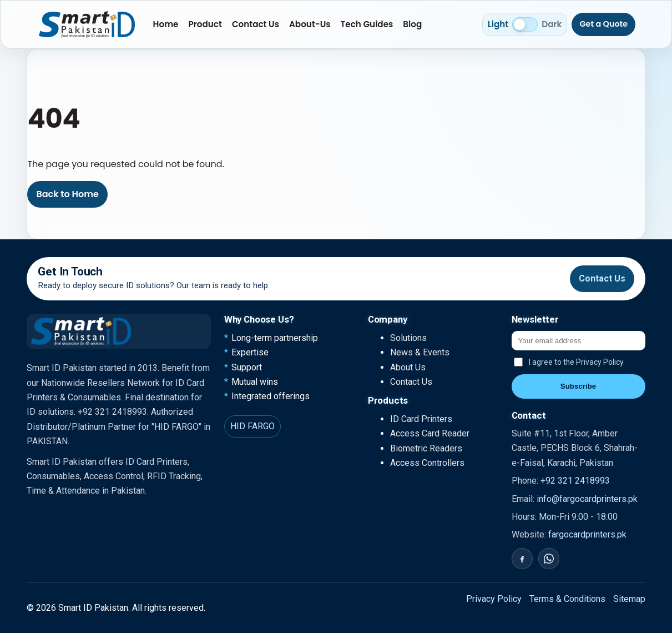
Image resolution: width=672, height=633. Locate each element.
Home (166, 24)
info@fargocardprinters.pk (587, 499)
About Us (408, 367)
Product (205, 24)
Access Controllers (427, 463)
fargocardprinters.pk (587, 534)
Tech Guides (367, 24)
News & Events (420, 352)
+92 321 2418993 (575, 481)
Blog (412, 24)
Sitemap (629, 599)
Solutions (408, 338)
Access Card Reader (430, 433)
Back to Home (67, 194)
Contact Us (256, 24)
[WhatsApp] (549, 559)
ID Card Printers (421, 419)
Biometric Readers (426, 448)
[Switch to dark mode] (525, 24)
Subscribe (578, 386)
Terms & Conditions (567, 599)
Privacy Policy (494, 599)
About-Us (310, 24)
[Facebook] (522, 559)
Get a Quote (603, 24)
